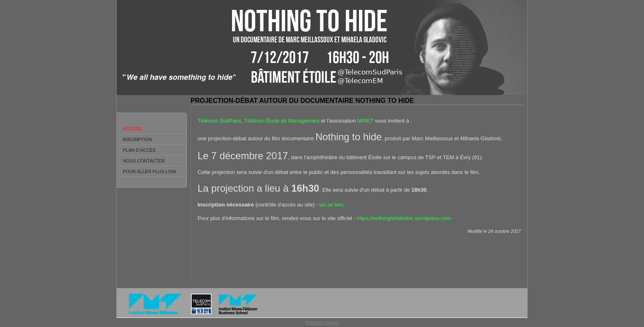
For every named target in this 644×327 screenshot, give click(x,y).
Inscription (137, 139)
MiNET (365, 121)
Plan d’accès (139, 150)
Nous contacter (144, 161)
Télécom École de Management (282, 121)
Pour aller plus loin (149, 172)
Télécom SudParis (219, 121)
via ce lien (331, 205)
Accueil (133, 129)
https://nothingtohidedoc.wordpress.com (404, 218)
